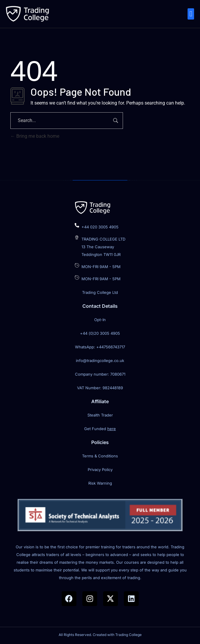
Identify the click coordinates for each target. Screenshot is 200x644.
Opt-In (100, 320)
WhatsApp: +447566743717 (100, 347)
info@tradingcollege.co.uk (100, 361)
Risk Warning (100, 483)
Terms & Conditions (100, 456)
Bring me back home (35, 136)
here (112, 429)
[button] (191, 14)
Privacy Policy (100, 470)
